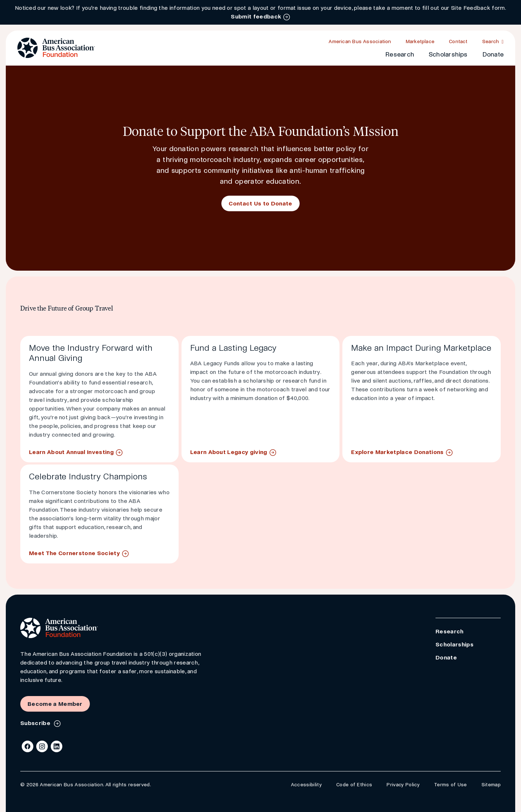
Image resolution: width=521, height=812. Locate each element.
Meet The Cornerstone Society (74, 553)
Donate (493, 55)
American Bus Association (360, 41)
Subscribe (36, 723)
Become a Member (55, 704)
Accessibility (306, 785)
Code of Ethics (354, 785)
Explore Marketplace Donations (397, 452)
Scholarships (448, 55)
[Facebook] (28, 746)
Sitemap (491, 785)
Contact (458, 41)
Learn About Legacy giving (229, 452)
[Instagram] (42, 746)
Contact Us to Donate (260, 203)
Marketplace (420, 41)
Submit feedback (256, 16)
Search (491, 41)
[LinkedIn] (57, 746)
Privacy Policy (403, 785)
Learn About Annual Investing (71, 452)
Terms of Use (451, 785)
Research (400, 55)
